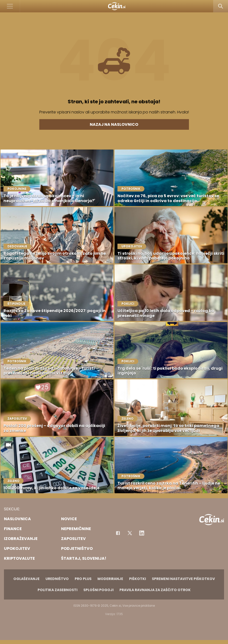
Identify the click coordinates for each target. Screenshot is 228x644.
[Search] (221, 6)
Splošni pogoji (98, 590)
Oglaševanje (26, 579)
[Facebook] (118, 533)
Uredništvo (57, 579)
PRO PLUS (83, 579)
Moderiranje (110, 579)
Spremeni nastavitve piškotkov (183, 579)
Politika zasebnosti (57, 590)
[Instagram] (142, 533)
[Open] (10, 6)
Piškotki (137, 579)
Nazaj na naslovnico (114, 124)
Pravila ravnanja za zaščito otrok (155, 590)
